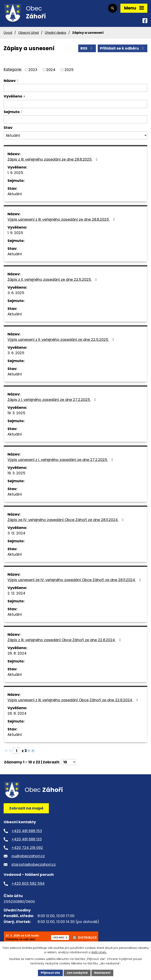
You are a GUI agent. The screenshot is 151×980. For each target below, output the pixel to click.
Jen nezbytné (77, 973)
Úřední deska (55, 33)
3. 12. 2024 (16, 533)
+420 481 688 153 (27, 831)
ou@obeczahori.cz (28, 856)
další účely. (99, 952)
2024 (51, 70)
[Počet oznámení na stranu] (69, 762)
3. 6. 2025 (16, 293)
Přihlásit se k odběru (123, 48)
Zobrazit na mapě (26, 808)
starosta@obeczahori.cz (34, 864)
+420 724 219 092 (27, 848)
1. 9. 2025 (15, 173)
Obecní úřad (28, 33)
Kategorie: (13, 69)
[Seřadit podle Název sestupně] (18, 81)
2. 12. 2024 (16, 593)
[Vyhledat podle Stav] (75, 135)
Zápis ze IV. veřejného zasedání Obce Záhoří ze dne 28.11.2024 (66, 520)
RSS (87, 48)
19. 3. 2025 (16, 413)
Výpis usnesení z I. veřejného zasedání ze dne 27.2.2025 (61, 460)
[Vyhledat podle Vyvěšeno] (75, 104)
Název (10, 81)
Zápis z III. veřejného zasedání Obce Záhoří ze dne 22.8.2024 (65, 640)
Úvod (8, 33)
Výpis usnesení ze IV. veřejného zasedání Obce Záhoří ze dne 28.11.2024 (75, 580)
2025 (69, 70)
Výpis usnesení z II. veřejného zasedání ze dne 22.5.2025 (62, 340)
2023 (33, 70)
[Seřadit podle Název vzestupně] (18, 80)
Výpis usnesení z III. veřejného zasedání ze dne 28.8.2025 (62, 219)
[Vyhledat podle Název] (75, 88)
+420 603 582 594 (28, 883)
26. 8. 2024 (17, 653)
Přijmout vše (50, 973)
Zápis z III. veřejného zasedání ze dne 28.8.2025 (53, 159)
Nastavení (102, 973)
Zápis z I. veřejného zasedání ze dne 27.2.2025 (52, 400)
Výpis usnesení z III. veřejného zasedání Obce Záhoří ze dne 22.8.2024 (74, 700)
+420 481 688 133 (27, 839)
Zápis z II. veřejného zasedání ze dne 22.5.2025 (53, 279)
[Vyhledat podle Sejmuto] (75, 119)
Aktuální (15, 194)
